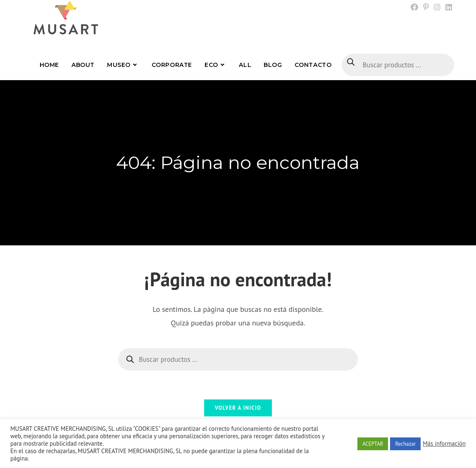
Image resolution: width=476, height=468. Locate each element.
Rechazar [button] (405, 444)
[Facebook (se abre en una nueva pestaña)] (414, 7)
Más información (444, 444)
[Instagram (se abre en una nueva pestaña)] (437, 7)
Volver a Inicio (238, 408)
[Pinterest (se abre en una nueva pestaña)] (426, 7)
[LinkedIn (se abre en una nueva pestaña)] (447, 7)
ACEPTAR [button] (373, 444)
